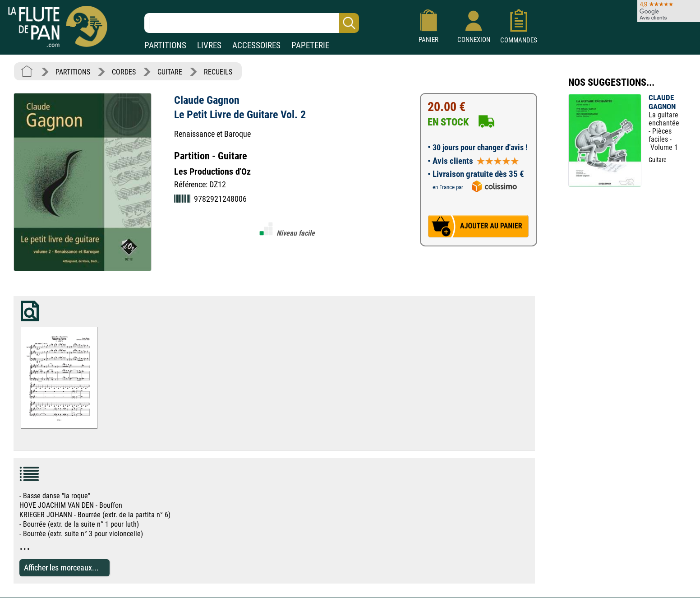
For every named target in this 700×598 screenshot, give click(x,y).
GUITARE (170, 72)
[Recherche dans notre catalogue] (252, 23)
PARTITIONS (165, 45)
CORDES (124, 72)
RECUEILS (218, 72)
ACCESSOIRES (256, 45)
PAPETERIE (310, 45)
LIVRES (209, 45)
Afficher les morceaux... (61, 568)
